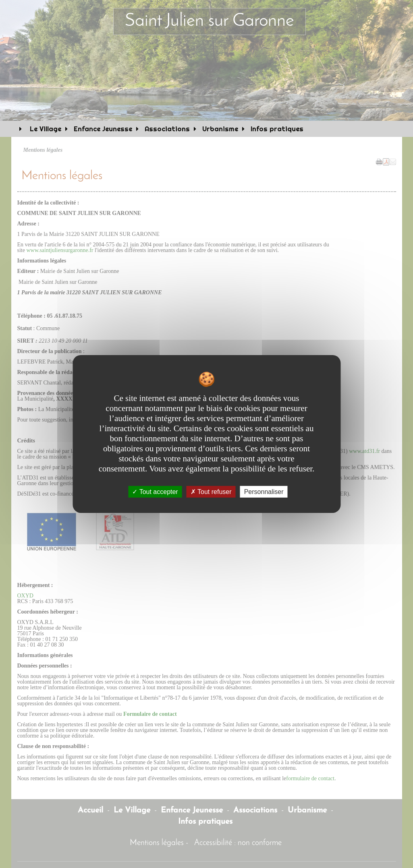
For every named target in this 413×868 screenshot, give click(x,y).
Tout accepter (155, 492)
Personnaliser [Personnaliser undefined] (264, 492)
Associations (167, 129)
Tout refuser (211, 492)
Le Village (45, 129)
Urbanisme (220, 129)
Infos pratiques (277, 129)
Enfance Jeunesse (103, 129)
